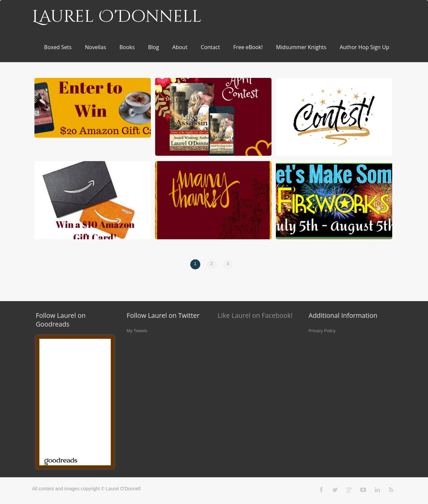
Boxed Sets (58, 47)
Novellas (95, 47)
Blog (154, 47)
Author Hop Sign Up (364, 47)
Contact (210, 47)
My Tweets (137, 331)
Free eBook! (248, 47)
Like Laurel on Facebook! (255, 315)
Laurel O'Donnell (117, 17)
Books (127, 47)
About (180, 47)
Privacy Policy (322, 331)
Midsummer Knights (301, 47)
